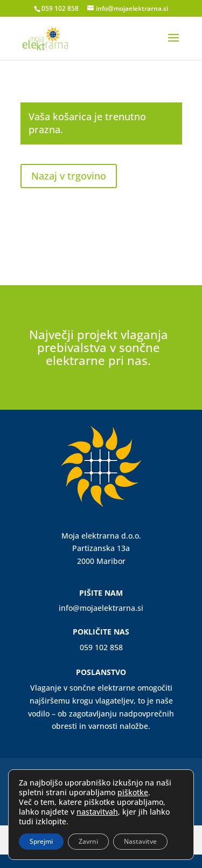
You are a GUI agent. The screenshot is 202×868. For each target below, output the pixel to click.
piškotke (133, 792)
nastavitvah (97, 812)
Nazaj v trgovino (69, 176)
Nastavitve (140, 841)
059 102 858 (60, 8)
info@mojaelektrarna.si (101, 608)
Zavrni (88, 841)
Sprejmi (41, 841)
